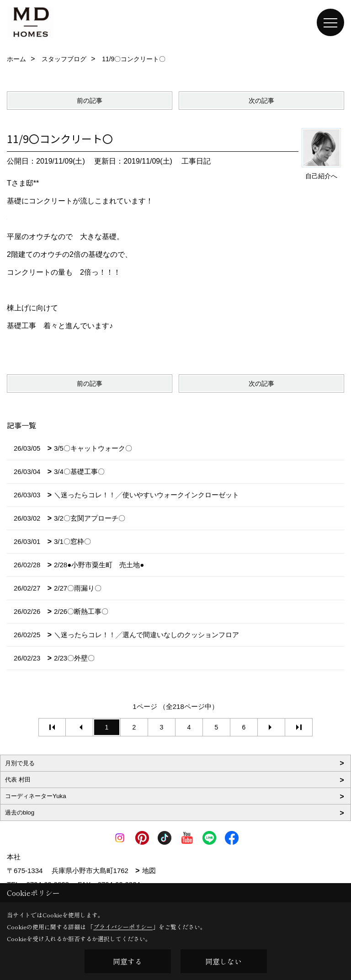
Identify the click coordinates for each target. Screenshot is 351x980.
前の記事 (90, 101)
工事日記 (196, 161)
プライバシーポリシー (123, 927)
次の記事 (261, 101)
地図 (149, 871)
